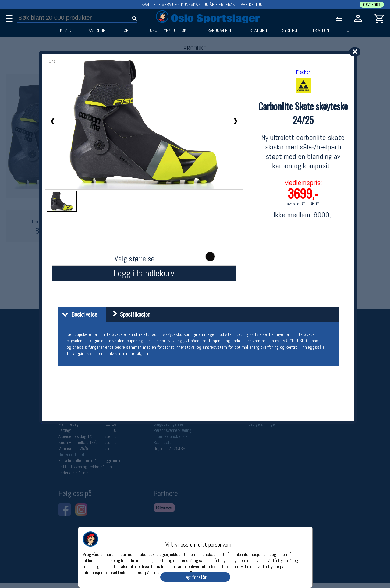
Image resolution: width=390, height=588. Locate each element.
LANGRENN (96, 30)
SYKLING (290, 30)
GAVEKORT (372, 5)
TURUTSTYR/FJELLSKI (168, 30)
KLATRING (258, 30)
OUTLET (351, 30)
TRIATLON (321, 30)
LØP (125, 30)
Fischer (303, 72)
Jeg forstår (195, 577)
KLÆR (66, 30)
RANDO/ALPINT (220, 30)
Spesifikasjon (129, 314)
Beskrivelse (78, 314)
